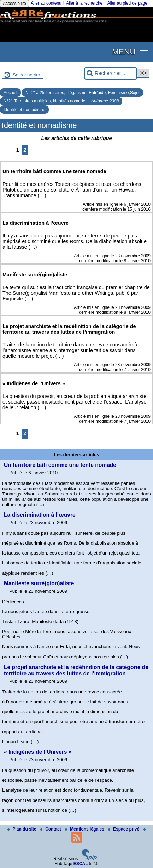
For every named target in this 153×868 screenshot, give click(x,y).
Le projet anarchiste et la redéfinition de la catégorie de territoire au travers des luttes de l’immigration (76, 670)
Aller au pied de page (127, 3)
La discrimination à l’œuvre (40, 515)
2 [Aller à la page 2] (25, 150)
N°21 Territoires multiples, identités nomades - (61, 101)
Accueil (10, 93)
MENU (124, 52)
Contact (51, 829)
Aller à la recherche (84, 3)
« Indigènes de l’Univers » (38, 752)
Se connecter (27, 75)
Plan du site (22, 829)
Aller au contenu (46, 3)
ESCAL (81, 864)
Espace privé (124, 829)
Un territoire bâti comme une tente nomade (60, 465)
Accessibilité (14, 4)
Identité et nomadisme (24, 110)
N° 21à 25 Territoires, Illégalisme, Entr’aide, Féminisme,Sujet (83, 93)
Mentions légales (85, 829)
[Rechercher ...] (111, 73)
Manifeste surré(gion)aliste (39, 583)
